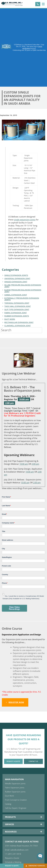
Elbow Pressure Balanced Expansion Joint (23, 291)
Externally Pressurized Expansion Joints (22, 299)
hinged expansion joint (16, 282)
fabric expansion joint (16, 313)
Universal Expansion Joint (17, 279)
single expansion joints (25, 220)
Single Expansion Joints (16, 275)
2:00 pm (10, 403)
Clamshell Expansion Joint (18, 326)
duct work (10, 319)
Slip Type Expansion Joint (17, 310)
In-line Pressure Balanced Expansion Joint (23, 286)
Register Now (15, 702)
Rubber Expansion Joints (17, 316)
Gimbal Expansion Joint (16, 295)
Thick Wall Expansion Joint (18, 306)
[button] (43, 4)
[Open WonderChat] (40, 856)
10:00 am (24, 399)
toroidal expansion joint (17, 303)
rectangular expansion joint (19, 322)
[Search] (45, 330)
